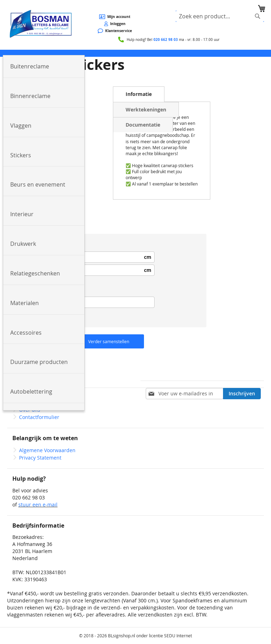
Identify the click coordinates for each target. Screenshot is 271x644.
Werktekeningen (146, 110)
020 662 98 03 (166, 40)
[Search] (258, 16)
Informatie (139, 94)
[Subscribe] (242, 394)
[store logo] (40, 24)
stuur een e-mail (38, 505)
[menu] (135, 53)
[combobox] (220, 16)
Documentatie (143, 125)
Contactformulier (39, 417)
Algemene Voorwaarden (47, 450)
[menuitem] (44, 67)
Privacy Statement (40, 458)
